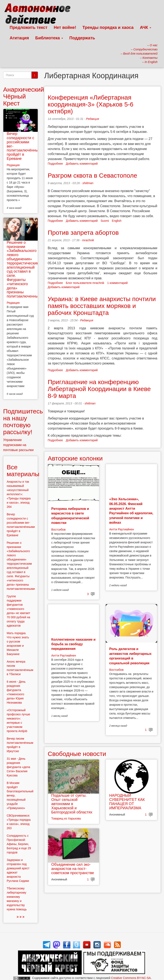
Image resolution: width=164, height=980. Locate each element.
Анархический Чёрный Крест (24, 96)
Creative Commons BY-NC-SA (131, 978)
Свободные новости (77, 754)
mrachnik (88, 240)
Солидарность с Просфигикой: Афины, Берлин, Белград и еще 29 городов (19, 844)
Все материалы (23, 471)
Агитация (19, 38)
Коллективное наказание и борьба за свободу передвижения (73, 644)
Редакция (93, 119)
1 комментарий (118, 283)
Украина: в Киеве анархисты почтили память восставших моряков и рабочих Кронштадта (102, 306)
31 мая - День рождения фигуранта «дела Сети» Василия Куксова (18, 767)
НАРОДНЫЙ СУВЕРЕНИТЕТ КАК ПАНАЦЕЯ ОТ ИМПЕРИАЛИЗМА (127, 802)
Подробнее (55, 164)
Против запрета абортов (83, 233)
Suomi (105, 221)
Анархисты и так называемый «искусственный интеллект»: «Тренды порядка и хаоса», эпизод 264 (19, 494)
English (117, 221)
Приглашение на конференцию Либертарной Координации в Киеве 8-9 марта (99, 389)
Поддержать (82, 38)
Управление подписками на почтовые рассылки (18, 445)
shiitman (88, 183)
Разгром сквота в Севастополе (92, 175)
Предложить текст (29, 27)
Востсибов (58, 530)
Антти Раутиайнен (121, 529)
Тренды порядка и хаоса (108, 27)
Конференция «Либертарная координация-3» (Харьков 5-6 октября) (91, 104)
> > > (20, 917)
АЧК (146, 27)
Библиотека (49, 38)
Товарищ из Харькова (66, 818)
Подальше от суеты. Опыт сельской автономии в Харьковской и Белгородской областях (72, 804)
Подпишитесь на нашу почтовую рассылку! (23, 422)
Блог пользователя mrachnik (85, 283)
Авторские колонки (75, 458)
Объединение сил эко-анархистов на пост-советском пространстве (73, 869)
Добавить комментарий (82, 164)
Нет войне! (65, 27)
